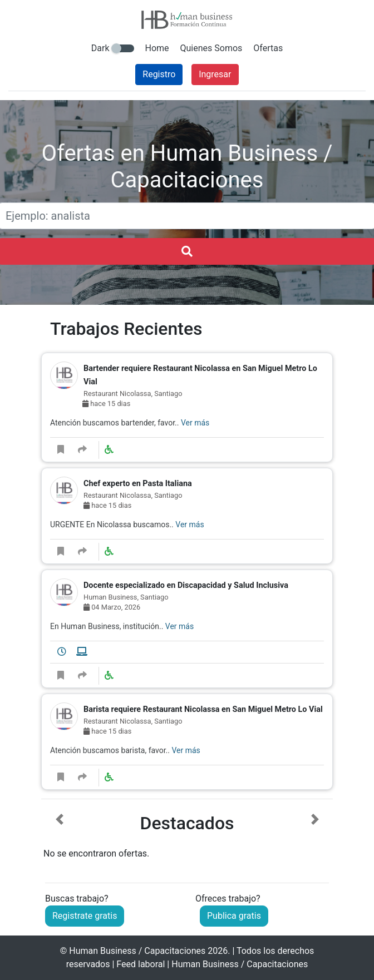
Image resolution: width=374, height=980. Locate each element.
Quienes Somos (211, 48)
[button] (59, 837)
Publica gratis (234, 916)
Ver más (195, 423)
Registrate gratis (85, 916)
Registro (159, 74)
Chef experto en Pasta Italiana (138, 484)
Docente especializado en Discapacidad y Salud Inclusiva (186, 585)
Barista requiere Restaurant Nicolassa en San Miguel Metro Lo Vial (203, 709)
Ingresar (215, 74)
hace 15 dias (106, 404)
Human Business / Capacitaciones (137, 951)
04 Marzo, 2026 (112, 607)
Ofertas (268, 48)
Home (157, 48)
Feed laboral (141, 964)
